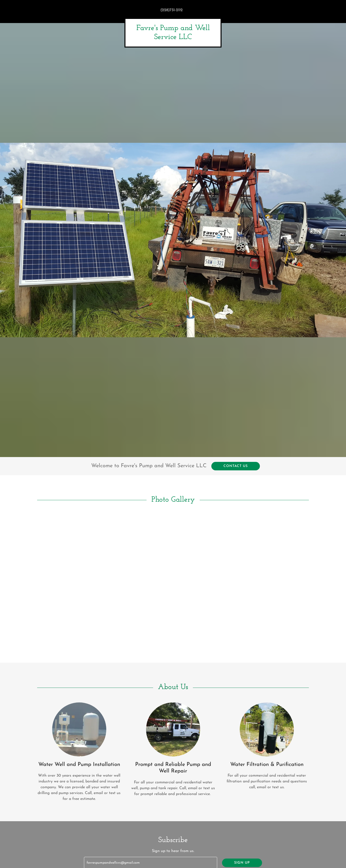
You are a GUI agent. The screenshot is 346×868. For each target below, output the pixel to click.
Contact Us (236, 466)
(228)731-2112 (172, 10)
